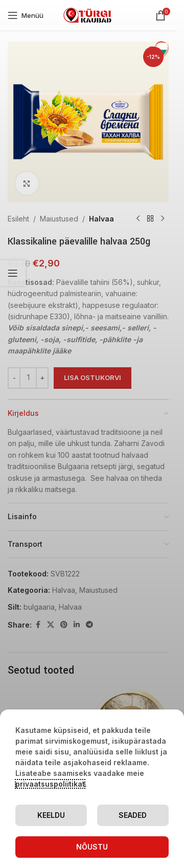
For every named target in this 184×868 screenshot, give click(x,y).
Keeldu (51, 815)
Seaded (133, 815)
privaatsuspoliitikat (50, 784)
